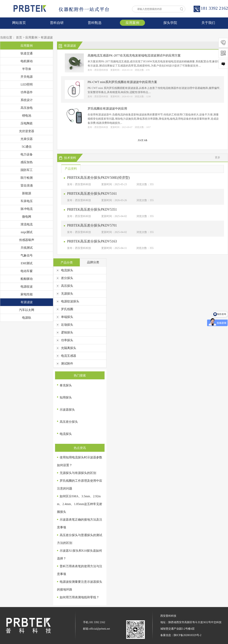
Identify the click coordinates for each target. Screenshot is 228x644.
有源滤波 (47, 37)
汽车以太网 (27, 310)
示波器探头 (67, 410)
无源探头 (65, 294)
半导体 (27, 69)
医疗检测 (27, 178)
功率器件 (27, 92)
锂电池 (27, 116)
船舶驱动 (27, 279)
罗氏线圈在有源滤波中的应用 (107, 109)
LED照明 (27, 84)
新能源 (27, 193)
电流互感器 (66, 356)
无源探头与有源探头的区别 (78, 473)
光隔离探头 (66, 348)
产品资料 (71, 169)
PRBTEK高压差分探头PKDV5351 (92, 209)
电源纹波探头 (68, 301)
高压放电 (27, 108)
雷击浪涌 (27, 186)
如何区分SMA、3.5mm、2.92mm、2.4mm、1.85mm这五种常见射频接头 (80, 504)
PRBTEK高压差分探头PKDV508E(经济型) (98, 178)
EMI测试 (27, 263)
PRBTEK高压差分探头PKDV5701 (92, 225)
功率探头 (65, 340)
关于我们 (208, 23)
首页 (19, 37)
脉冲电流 (27, 209)
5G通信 (27, 147)
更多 (218, 157)
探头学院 (170, 23)
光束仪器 (27, 139)
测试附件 (65, 364)
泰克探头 (66, 385)
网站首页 (19, 23)
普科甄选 (95, 23)
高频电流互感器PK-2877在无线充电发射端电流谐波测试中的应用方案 (134, 55)
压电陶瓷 (27, 123)
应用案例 (132, 23)
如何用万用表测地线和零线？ (79, 597)
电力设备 (27, 154)
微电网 (27, 217)
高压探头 (65, 286)
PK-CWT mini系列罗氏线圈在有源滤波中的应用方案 (122, 82)
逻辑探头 (65, 332)
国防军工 (27, 170)
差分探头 (65, 278)
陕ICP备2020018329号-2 (187, 635)
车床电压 (27, 201)
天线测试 (27, 248)
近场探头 (65, 325)
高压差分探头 (69, 422)
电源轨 (27, 318)
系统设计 (27, 100)
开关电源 (27, 77)
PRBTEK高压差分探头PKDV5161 (92, 194)
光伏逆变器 (27, 131)
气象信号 (27, 255)
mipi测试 (27, 232)
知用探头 (66, 397)
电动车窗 (27, 271)
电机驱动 (27, 61)
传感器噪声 (27, 240)
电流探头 (65, 270)
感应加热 (27, 162)
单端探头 (65, 317)
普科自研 (57, 23)
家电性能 (27, 294)
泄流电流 (27, 224)
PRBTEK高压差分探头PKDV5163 (92, 241)
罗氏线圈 (65, 309)
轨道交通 (27, 53)
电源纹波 (27, 287)
